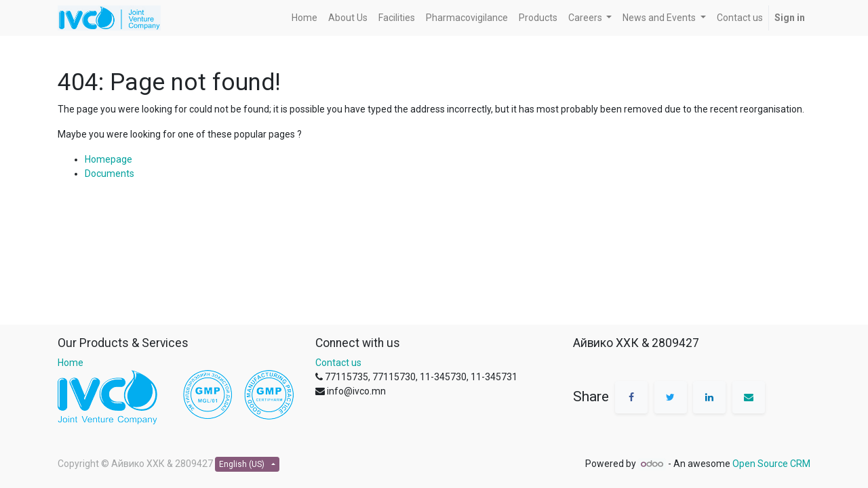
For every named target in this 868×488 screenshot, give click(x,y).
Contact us (338, 363)
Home (71, 363)
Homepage (108, 159)
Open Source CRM (771, 464)
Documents (110, 174)
